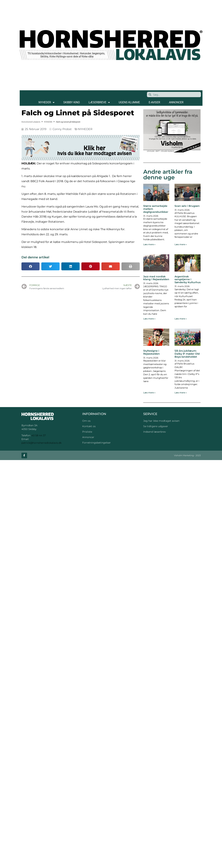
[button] (31, 266)
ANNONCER (176, 102)
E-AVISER (154, 102)
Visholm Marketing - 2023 (187, 455)
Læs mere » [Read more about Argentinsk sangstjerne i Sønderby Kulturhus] (181, 319)
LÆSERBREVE (99, 102)
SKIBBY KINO (72, 102)
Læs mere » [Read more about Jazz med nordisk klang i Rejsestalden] (149, 319)
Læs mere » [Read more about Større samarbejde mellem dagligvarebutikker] (149, 244)
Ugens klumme (129, 102)
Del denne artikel (35, 257)
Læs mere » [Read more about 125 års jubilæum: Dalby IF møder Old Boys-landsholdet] (181, 393)
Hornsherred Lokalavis (31, 122)
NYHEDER (46, 102)
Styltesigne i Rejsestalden (152, 352)
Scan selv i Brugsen (187, 206)
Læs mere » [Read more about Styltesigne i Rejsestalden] (149, 393)
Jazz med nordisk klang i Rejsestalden (156, 278)
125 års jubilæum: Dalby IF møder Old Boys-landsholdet (187, 354)
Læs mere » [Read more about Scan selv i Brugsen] (181, 244)
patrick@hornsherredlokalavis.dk (41, 443)
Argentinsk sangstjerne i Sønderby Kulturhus (188, 279)
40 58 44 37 (39, 435)
